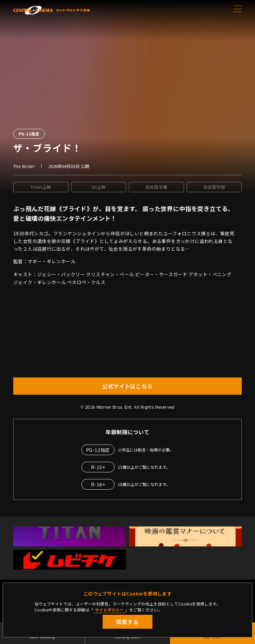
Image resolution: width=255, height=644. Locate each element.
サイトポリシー (109, 610)
